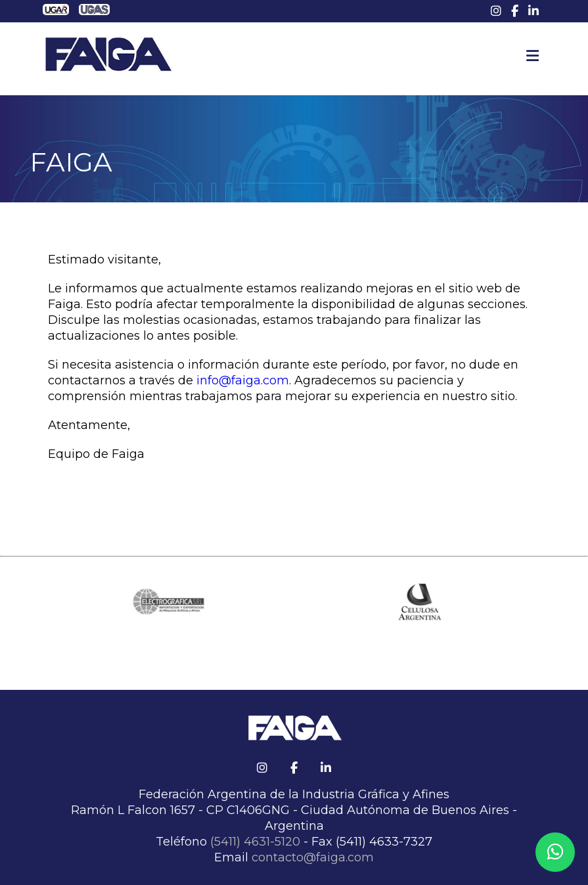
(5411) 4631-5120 (255, 842)
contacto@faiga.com (313, 857)
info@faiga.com (243, 380)
